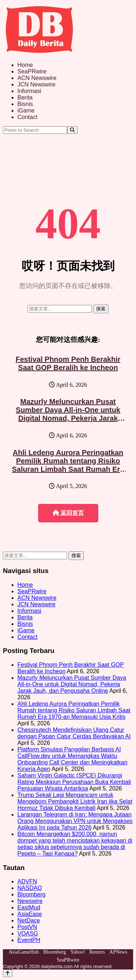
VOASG (28, 934)
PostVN (27, 927)
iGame (26, 111)
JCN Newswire (36, 84)
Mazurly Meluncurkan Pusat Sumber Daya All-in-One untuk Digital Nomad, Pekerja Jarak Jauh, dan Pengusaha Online (68, 414)
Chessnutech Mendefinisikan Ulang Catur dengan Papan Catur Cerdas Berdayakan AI (74, 733)
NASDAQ (30, 888)
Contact (27, 117)
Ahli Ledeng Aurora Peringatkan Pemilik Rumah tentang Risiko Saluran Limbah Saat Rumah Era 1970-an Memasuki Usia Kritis (68, 465)
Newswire (30, 901)
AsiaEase (30, 914)
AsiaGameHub (24, 952)
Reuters (97, 952)
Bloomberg (31, 894)
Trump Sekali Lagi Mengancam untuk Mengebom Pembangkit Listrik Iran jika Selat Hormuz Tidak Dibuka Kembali (75, 801)
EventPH (29, 940)
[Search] (72, 130)
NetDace (29, 920)
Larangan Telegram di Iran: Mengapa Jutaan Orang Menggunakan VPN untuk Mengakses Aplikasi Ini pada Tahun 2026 (75, 821)
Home (25, 65)
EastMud (29, 907)
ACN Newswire (37, 78)
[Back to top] (8, 973)
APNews (118, 952)
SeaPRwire (32, 71)
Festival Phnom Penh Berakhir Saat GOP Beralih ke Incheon (68, 363)
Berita (25, 97)
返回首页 (68, 513)
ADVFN (27, 881)
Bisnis (25, 104)
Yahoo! (78, 952)
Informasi (29, 91)
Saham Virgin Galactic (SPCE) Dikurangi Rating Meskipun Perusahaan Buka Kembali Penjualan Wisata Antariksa (74, 782)
